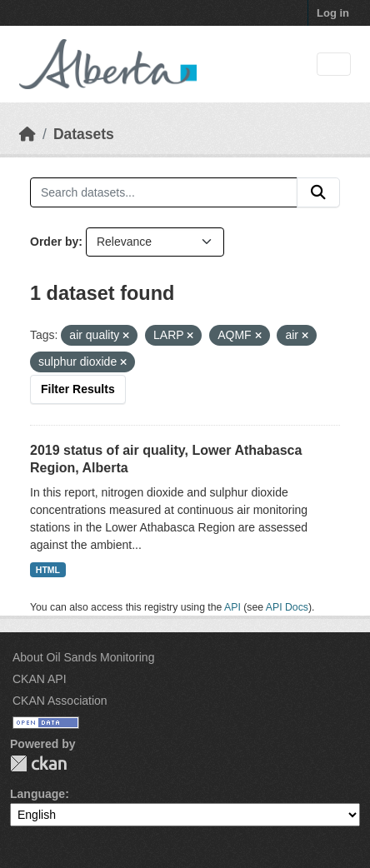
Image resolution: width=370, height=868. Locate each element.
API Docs (287, 607)
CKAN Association (60, 701)
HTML (48, 570)
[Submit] (318, 192)
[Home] (27, 134)
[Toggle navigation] (334, 65)
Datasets (84, 134)
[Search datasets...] (164, 192)
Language (37, 794)
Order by (54, 242)
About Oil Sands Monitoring (83, 657)
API (232, 607)
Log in (333, 13)
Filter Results (78, 389)
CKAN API (40, 679)
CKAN (38, 763)
